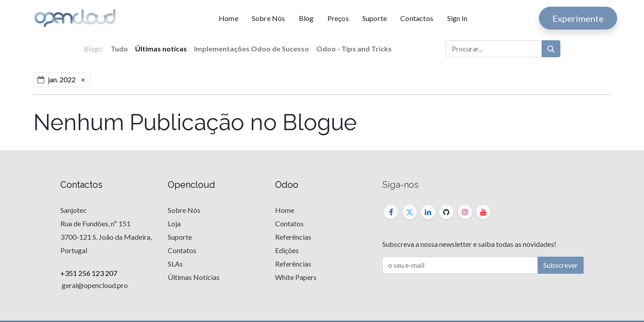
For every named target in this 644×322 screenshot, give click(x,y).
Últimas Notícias (194, 277)
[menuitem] (232, 18)
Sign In (457, 18)
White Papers (296, 277)
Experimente (578, 18)
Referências (293, 237)
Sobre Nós (184, 210)
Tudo (119, 49)
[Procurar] (551, 49)
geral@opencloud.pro (94, 285)
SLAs (175, 264)
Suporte (180, 237)
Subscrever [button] (561, 265)
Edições (287, 250)
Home (285, 210)
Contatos (182, 250)
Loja (174, 223)
